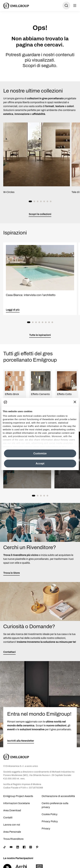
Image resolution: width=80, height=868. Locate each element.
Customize (40, 453)
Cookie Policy (50, 814)
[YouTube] (11, 847)
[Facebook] (24, 847)
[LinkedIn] (18, 847)
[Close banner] (75, 402)
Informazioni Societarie (17, 803)
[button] (30, 201)
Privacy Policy (50, 821)
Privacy (46, 829)
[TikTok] (5, 847)
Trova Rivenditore (13, 839)
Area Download (12, 810)
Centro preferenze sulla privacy (55, 805)
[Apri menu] (75, 6)
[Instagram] (31, 847)
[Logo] (16, 6)
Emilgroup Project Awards (18, 796)
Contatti (8, 818)
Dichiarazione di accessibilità (58, 796)
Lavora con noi (12, 825)
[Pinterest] (37, 847)
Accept (40, 463)
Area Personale (12, 832)
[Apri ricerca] (66, 6)
